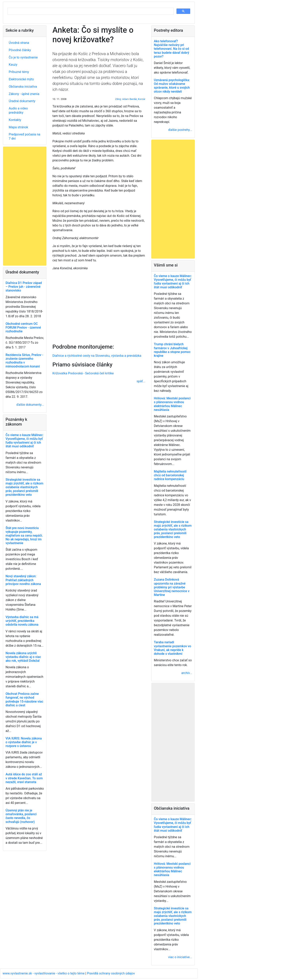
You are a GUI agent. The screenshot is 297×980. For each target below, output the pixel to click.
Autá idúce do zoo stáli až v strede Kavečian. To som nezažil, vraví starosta (24, 778)
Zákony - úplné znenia (24, 94)
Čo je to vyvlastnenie (23, 57)
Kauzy (13, 65)
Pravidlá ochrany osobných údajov (111, 973)
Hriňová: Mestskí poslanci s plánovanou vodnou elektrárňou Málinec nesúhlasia (172, 404)
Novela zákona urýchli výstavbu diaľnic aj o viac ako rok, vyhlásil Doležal (23, 657)
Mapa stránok (18, 127)
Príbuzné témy (19, 72)
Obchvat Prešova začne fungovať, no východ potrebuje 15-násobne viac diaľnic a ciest (24, 700)
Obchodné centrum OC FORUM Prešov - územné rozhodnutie (23, 327)
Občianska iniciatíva (23, 87)
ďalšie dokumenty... (30, 405)
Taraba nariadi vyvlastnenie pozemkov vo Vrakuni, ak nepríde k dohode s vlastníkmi (172, 648)
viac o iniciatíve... (180, 957)
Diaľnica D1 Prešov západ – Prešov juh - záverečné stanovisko (24, 287)
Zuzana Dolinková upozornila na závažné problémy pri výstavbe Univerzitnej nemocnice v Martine (172, 587)
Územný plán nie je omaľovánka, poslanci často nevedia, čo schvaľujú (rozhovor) (21, 816)
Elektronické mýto (21, 79)
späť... (141, 381)
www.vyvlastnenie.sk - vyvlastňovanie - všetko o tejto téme (44, 973)
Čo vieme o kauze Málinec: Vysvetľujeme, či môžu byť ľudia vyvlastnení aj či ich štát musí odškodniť (25, 441)
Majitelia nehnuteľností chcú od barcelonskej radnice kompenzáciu (170, 475)
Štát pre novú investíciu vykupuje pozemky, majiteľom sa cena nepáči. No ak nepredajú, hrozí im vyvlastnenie (24, 536)
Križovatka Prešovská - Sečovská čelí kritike (83, 373)
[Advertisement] (99, 306)
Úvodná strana (19, 43)
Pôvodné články (20, 50)
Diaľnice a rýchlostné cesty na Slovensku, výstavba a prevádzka (97, 356)
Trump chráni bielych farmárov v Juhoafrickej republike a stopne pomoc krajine (172, 350)
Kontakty (15, 120)
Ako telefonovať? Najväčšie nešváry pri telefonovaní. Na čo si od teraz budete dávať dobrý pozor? (172, 49)
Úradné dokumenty (22, 101)
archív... (187, 673)
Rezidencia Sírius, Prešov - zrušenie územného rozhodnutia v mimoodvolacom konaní (24, 361)
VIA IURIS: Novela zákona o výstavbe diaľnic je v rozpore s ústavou (24, 742)
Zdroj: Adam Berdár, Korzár (130, 99)
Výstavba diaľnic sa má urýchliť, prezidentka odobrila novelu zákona (22, 621)
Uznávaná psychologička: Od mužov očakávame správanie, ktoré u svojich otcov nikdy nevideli (172, 86)
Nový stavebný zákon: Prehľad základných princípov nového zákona (23, 580)
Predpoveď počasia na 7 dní (25, 136)
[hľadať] (90, 11)
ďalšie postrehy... (180, 130)
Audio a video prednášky (18, 110)
